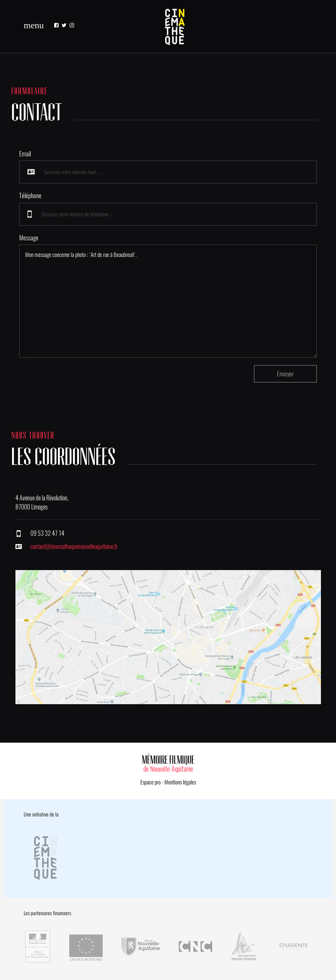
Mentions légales (180, 782)
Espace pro (151, 782)
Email (25, 154)
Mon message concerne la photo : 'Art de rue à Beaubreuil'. (168, 301)
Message (29, 238)
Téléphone (30, 196)
